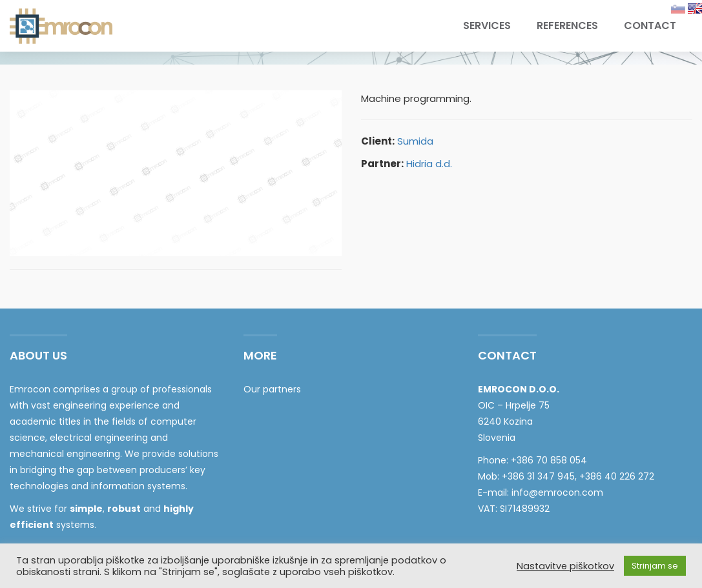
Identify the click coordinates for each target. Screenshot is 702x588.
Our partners (272, 389)
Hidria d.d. (429, 164)
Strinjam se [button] (655, 566)
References (567, 25)
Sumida (415, 141)
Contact (650, 25)
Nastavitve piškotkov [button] (565, 566)
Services (487, 25)
